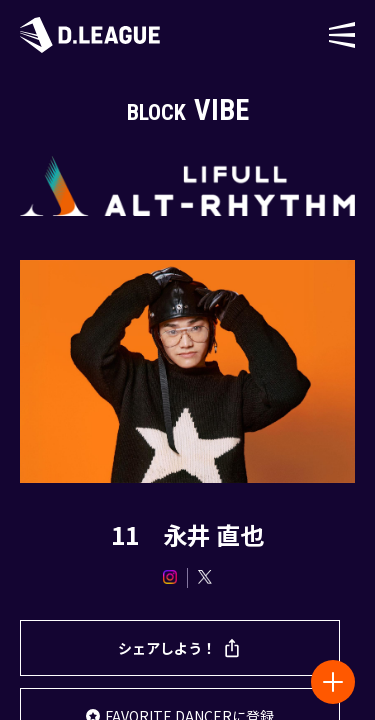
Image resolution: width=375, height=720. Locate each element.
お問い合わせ (174, 566)
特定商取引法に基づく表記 (251, 601)
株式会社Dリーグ (77, 566)
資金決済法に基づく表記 (188, 636)
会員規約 (140, 601)
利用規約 (77, 601)
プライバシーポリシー (285, 566)
